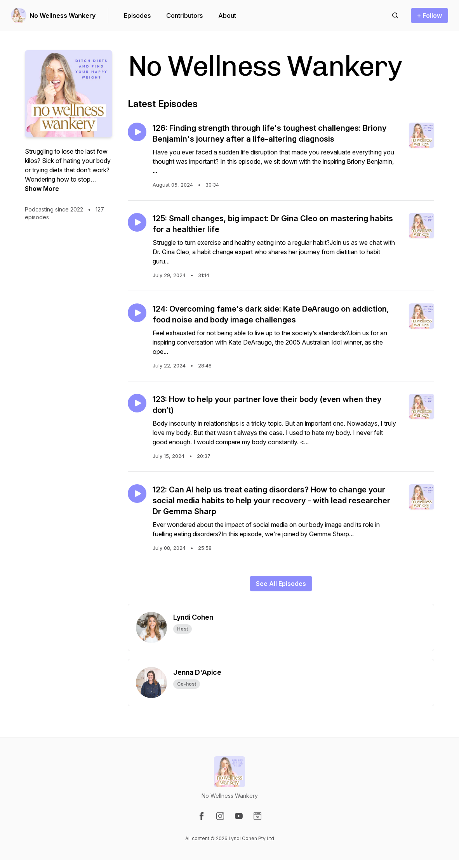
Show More (42, 189)
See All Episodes (281, 584)
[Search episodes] (395, 16)
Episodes (137, 16)
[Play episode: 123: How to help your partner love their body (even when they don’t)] (137, 403)
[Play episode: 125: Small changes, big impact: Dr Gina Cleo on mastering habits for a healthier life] (137, 222)
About (227, 16)
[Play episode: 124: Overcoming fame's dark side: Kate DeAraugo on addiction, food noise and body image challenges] (137, 313)
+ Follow (429, 16)
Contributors (184, 16)
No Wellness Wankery (63, 16)
